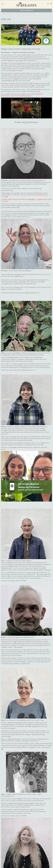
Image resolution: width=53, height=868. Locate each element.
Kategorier (26, 10)
